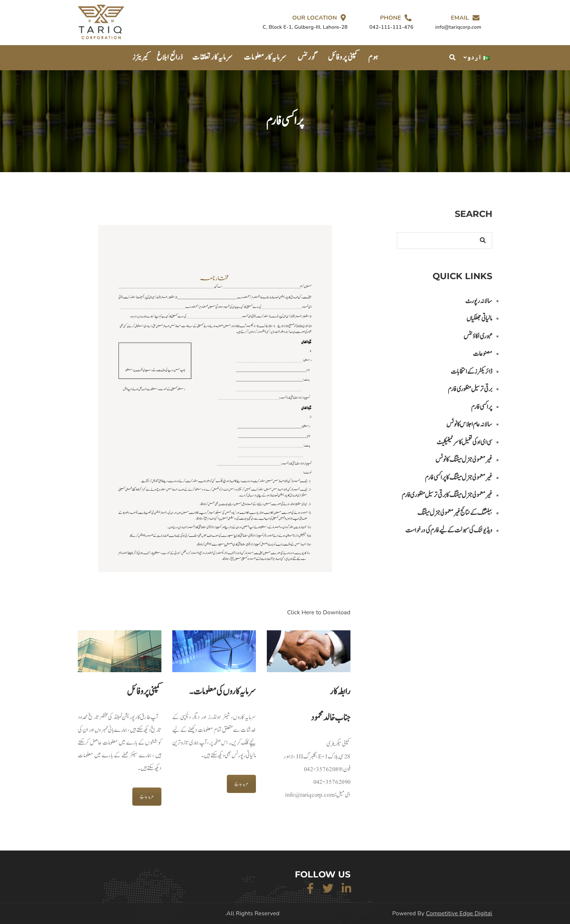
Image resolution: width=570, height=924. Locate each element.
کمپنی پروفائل (343, 57)
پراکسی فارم (482, 407)
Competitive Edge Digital (459, 913)
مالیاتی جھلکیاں (479, 319)
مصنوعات (483, 354)
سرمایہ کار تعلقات (212, 57)
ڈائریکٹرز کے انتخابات (471, 372)
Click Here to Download (319, 612)
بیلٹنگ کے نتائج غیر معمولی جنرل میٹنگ (455, 513)
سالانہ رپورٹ (479, 301)
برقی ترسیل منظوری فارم (470, 389)
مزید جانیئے (147, 797)
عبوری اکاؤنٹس (478, 336)
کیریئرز (141, 57)
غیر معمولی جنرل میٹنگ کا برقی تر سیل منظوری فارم (447, 495)
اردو (478, 57)
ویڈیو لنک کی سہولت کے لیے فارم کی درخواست (449, 530)
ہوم (373, 57)
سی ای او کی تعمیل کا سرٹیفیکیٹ (464, 442)
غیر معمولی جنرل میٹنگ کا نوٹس (464, 460)
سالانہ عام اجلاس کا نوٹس (469, 425)
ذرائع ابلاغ (170, 57)
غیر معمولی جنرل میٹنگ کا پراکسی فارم (459, 478)
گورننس (307, 57)
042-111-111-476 (391, 27)
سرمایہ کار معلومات (265, 57)
